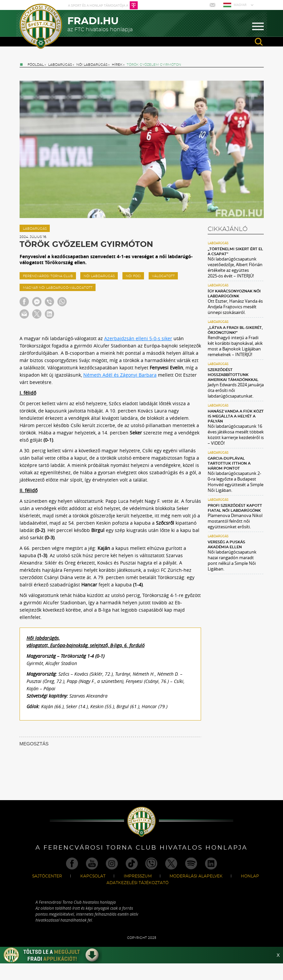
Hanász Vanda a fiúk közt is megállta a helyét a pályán (236, 416)
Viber (151, 864)
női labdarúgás (99, 276)
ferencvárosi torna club (48, 276)
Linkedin (211, 864)
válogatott (163, 276)
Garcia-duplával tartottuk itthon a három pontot (229, 463)
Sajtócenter (47, 876)
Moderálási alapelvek (196, 876)
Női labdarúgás (92, 65)
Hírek (117, 65)
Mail (213, 5)
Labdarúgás (60, 65)
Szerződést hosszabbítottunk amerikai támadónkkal (233, 375)
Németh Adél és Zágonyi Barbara (120, 375)
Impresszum (138, 876)
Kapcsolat (93, 876)
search (259, 42)
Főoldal (36, 65)
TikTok (132, 864)
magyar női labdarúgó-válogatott (58, 288)
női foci (133, 276)
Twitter (171, 864)
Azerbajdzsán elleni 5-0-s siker (138, 338)
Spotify (191, 864)
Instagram (112, 864)
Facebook (72, 864)
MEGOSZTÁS (34, 744)
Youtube (92, 864)
